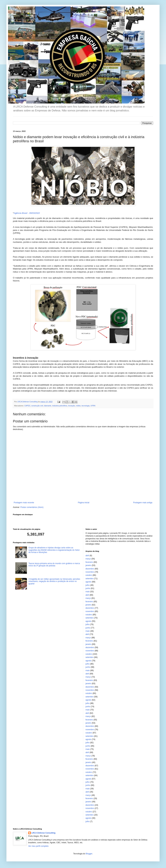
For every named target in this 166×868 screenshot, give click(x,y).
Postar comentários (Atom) (32, 507)
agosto (88, 582)
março (88, 559)
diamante (48, 406)
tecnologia (85, 406)
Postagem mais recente (24, 503)
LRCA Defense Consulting (43, 833)
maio (88, 592)
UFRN (93, 406)
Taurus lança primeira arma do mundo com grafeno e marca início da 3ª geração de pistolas (54, 565)
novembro (90, 572)
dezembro (90, 569)
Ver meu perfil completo (38, 846)
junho (88, 588)
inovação (71, 406)
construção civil (37, 406)
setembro (90, 579)
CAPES (27, 406)
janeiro (88, 565)
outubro (89, 575)
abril (87, 556)
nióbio (78, 406)
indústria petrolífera (60, 406)
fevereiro (89, 562)
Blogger (89, 854)
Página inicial (84, 503)
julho (88, 585)
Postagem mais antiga (143, 503)
